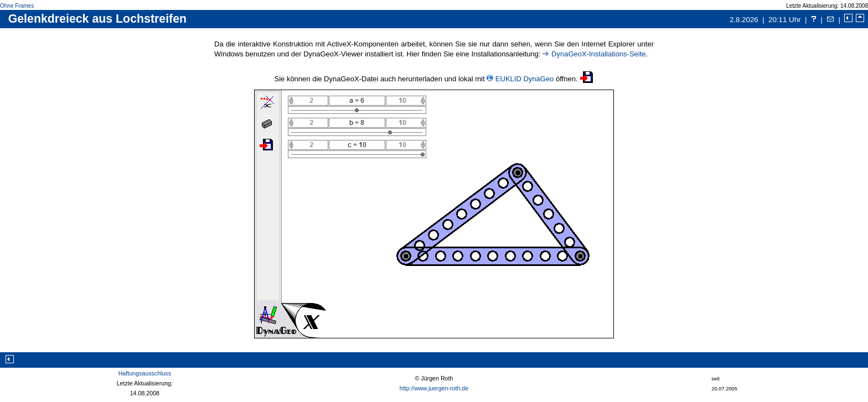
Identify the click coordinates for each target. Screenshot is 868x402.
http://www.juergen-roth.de (434, 388)
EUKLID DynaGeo (525, 79)
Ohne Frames (17, 6)
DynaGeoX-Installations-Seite (599, 54)
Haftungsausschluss (145, 373)
